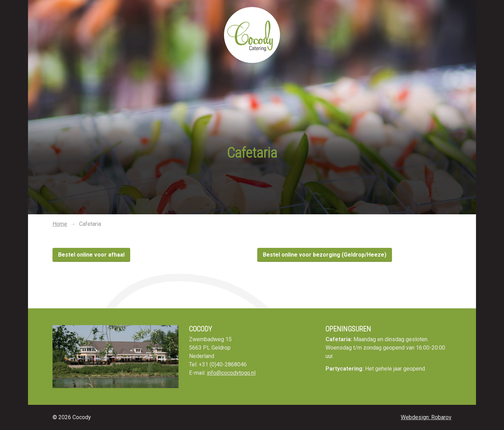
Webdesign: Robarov (426, 417)
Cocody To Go (252, 35)
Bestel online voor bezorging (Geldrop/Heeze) (325, 255)
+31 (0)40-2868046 (223, 364)
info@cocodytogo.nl (231, 373)
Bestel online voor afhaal (91, 255)
